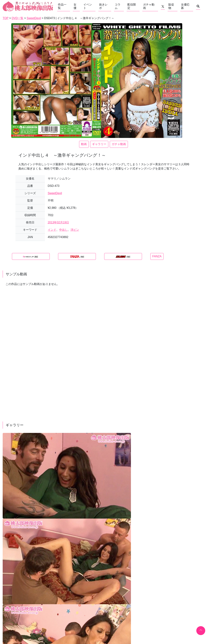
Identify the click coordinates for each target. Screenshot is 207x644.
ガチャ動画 (149, 6)
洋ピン (75, 230)
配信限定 (132, 6)
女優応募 (185, 6)
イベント (88, 6)
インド (52, 230)
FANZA (157, 256)
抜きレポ (103, 6)
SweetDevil (55, 193)
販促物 (171, 6)
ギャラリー (99, 144)
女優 (75, 6)
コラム (118, 6)
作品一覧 (62, 6)
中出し (63, 230)
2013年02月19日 (58, 222)
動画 (84, 144)
